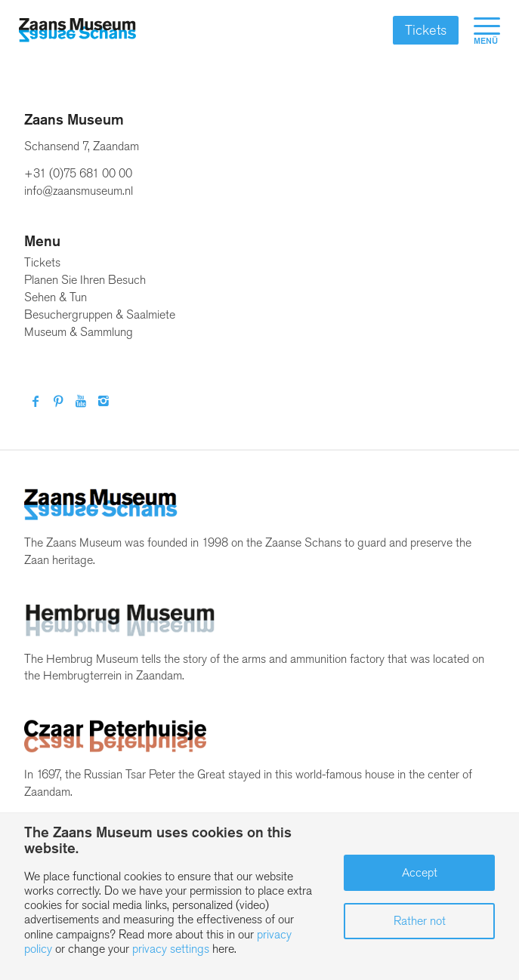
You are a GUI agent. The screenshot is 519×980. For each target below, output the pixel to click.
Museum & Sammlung (79, 332)
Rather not (420, 921)
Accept (420, 872)
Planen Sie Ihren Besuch (85, 280)
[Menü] (479, 30)
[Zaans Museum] (77, 30)
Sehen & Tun (56, 297)
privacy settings (171, 949)
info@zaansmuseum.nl (79, 191)
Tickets (426, 30)
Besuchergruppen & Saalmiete (100, 314)
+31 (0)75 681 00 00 (78, 173)
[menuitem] (479, 30)
